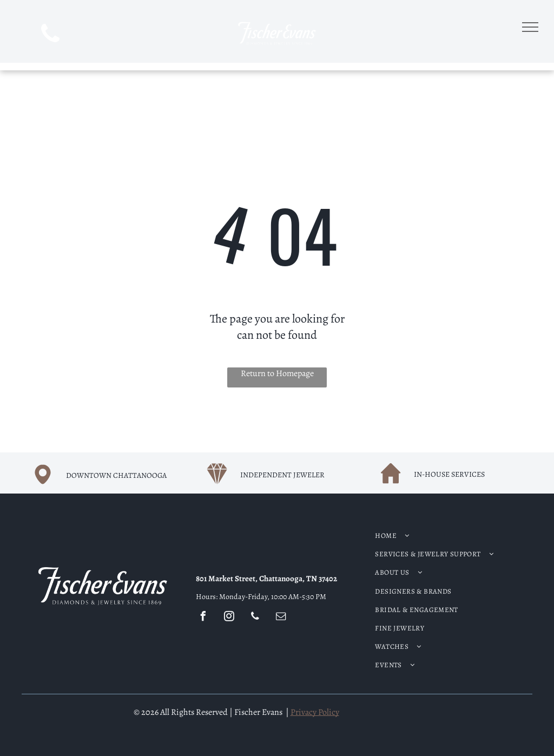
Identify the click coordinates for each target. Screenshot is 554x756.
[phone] (51, 35)
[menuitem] (439, 536)
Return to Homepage (277, 373)
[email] (281, 618)
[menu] (530, 27)
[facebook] (203, 618)
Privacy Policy (315, 712)
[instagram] (229, 618)
